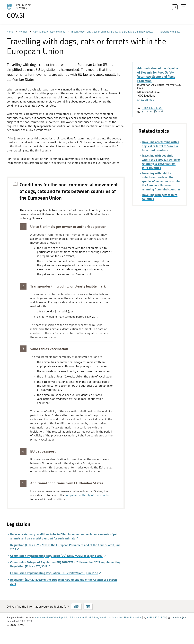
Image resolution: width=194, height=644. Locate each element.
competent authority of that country (87, 495)
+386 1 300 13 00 (152, 108)
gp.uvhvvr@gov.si (152, 111)
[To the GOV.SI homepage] (28, 11)
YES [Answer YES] (76, 606)
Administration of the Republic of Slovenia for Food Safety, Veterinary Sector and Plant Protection (158, 75)
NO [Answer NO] (88, 606)
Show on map (146, 100)
